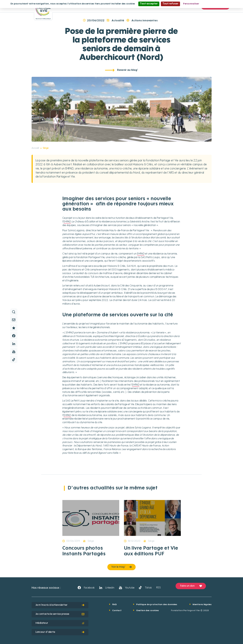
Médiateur (60, 623)
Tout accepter (149, 4)
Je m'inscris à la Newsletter (60, 605)
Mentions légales (202, 605)
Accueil (35, 148)
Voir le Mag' (121, 567)
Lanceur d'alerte (60, 632)
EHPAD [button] (67, 222)
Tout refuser (170, 4)
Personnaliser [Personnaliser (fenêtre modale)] (191, 4)
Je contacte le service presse (60, 614)
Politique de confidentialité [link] (218, 4)
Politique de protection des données (157, 605)
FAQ (114, 605)
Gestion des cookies (147, 611)
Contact (117, 611)
